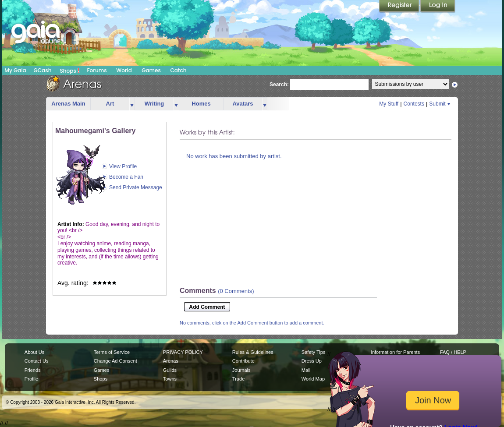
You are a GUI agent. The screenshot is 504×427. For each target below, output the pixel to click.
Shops (70, 71)
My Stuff (389, 104)
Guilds (170, 370)
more (132, 104)
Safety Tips (314, 352)
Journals (241, 370)
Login (438, 7)
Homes (201, 104)
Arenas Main (68, 104)
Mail (306, 370)
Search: (279, 85)
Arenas (171, 361)
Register (400, 7)
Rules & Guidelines (253, 352)
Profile (31, 379)
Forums (97, 70)
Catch (179, 70)
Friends (33, 370)
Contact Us (37, 361)
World (124, 70)
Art (110, 104)
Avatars (243, 104)
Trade (238, 379)
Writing (154, 104)
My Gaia (15, 70)
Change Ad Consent (115, 361)
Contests (414, 104)
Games (151, 70)
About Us (34, 352)
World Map (313, 379)
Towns (170, 379)
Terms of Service (112, 352)
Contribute (243, 361)
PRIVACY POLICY (183, 352)
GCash (43, 70)
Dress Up (312, 361)
